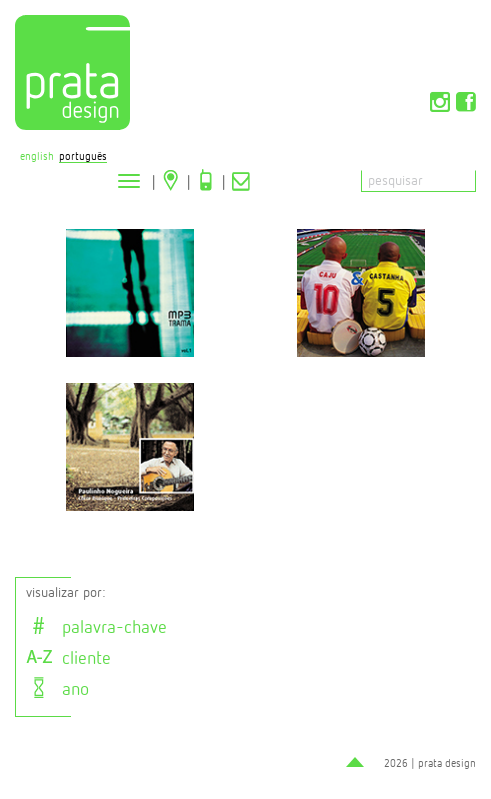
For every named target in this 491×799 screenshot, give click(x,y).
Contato (241, 180)
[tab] (251, 626)
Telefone (206, 180)
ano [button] (57, 690)
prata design (447, 763)
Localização (171, 180)
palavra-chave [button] (96, 628)
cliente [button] (68, 659)
